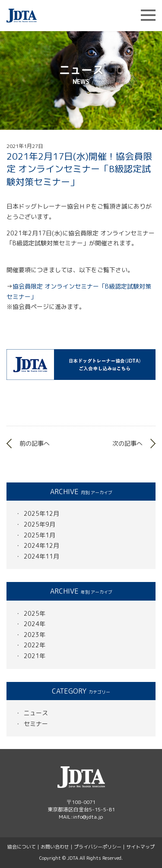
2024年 (35, 624)
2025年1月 (40, 535)
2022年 (35, 645)
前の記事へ (35, 443)
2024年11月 (41, 556)
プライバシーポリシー (98, 847)
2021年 (35, 656)
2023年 (35, 635)
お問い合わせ (55, 847)
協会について (22, 847)
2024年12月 (41, 545)
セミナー (36, 724)
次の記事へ (127, 443)
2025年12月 (41, 513)
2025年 (35, 613)
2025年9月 (40, 524)
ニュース (36, 713)
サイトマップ (140, 847)
